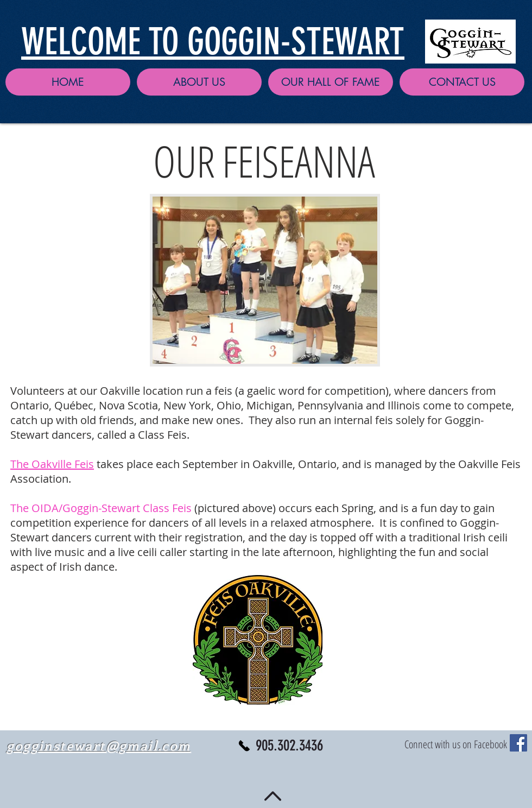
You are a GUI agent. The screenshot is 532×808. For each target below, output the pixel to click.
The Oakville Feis (52, 464)
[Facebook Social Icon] (518, 743)
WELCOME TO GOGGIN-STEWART (213, 42)
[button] (199, 82)
